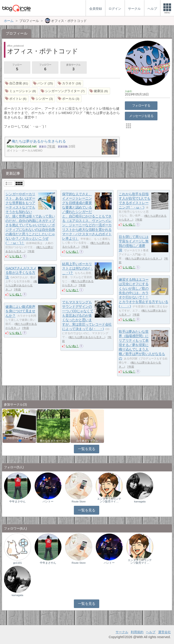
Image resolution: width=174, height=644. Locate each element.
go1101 (17, 563)
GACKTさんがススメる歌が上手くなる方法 (21, 273)
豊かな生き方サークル (53, 441)
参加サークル (73, 68)
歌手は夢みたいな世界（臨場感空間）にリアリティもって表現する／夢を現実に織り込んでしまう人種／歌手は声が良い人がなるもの (142, 345)
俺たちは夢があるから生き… (143, 259)
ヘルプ (151, 632)
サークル (122, 632)
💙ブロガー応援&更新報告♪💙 (19, 440)
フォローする (141, 105)
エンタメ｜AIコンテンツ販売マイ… (109, 500)
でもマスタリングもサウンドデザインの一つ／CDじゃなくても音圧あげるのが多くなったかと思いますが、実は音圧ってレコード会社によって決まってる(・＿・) (87, 315)
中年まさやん (17, 501)
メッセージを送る (141, 116)
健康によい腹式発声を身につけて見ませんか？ (20, 311)
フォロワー (45, 68)
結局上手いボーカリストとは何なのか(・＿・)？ (77, 268)
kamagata (140, 501)
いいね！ (16, 256)
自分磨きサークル (87, 441)
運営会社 (164, 632)
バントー (48, 501)
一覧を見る (87, 449)
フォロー (17, 68)
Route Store (79, 501)
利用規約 (137, 632)
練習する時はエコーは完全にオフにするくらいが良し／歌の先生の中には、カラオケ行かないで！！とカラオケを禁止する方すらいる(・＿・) (143, 293)
